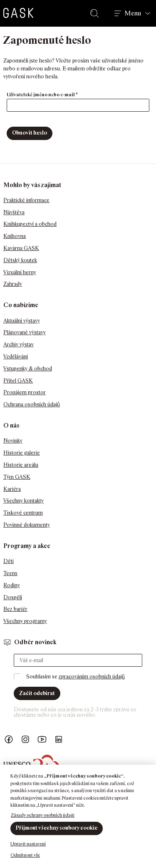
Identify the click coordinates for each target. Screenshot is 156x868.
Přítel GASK (18, 381)
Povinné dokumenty (27, 525)
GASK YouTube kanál (42, 739)
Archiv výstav (19, 344)
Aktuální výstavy (22, 321)
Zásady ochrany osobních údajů (43, 815)
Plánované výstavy (25, 332)
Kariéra (12, 489)
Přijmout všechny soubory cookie (57, 828)
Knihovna (15, 236)
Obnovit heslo (30, 133)
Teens (10, 573)
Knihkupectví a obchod (30, 224)
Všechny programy (25, 621)
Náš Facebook (9, 739)
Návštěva (14, 212)
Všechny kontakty (24, 501)
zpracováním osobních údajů (92, 677)
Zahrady (13, 284)
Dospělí (13, 597)
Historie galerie (22, 453)
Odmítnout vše (25, 855)
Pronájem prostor (25, 392)
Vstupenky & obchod (28, 369)
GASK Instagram (25, 739)
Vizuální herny (20, 272)
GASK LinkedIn (59, 739)
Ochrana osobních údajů (32, 404)
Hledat (96, 13)
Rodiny (12, 585)
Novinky (13, 441)
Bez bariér (15, 609)
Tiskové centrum (23, 513)
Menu (133, 13)
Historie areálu (21, 465)
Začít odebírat (37, 693)
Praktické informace (26, 200)
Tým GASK (17, 477)
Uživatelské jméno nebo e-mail (51, 94)
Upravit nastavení (28, 844)
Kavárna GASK (21, 248)
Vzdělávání (16, 356)
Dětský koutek (20, 260)
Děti (9, 561)
